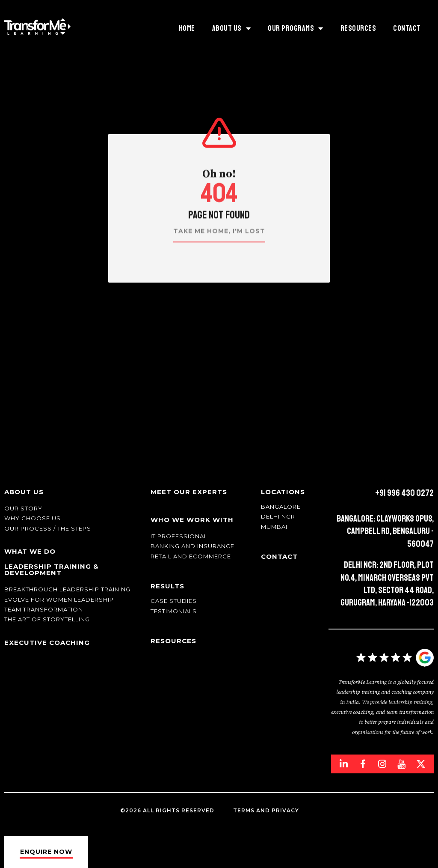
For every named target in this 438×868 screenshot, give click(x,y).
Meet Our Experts (189, 492)
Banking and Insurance (192, 546)
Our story (23, 508)
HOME (187, 28)
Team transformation (44, 609)
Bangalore (281, 507)
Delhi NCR (278, 516)
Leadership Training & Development (52, 570)
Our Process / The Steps (48, 528)
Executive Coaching (47, 643)
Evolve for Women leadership (59, 600)
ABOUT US (232, 28)
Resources (358, 28)
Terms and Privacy (266, 810)
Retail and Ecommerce (191, 556)
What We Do (30, 551)
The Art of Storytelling (47, 619)
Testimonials (174, 611)
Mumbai (274, 527)
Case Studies (174, 601)
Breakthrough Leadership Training (67, 589)
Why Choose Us (33, 518)
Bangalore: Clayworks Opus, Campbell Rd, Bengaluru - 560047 (385, 531)
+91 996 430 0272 (404, 493)
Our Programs (296, 28)
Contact (407, 28)
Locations (283, 492)
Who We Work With (192, 520)
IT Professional (179, 536)
